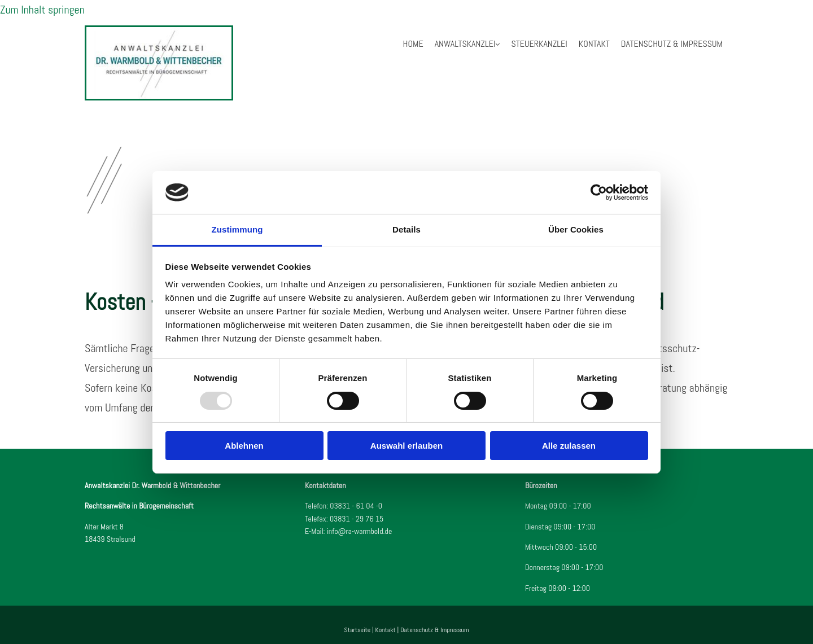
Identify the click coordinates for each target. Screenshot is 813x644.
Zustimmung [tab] (237, 229)
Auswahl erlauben (406, 446)
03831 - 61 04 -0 (356, 506)
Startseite (358, 630)
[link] (467, 44)
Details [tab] (406, 229)
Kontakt (594, 44)
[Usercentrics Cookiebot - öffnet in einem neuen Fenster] (599, 192)
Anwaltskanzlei (465, 44)
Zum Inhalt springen (42, 10)
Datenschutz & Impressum (672, 44)
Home (413, 44)
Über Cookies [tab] (576, 229)
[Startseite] (159, 97)
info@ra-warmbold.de (360, 531)
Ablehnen (244, 446)
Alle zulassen (569, 446)
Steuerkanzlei (539, 44)
